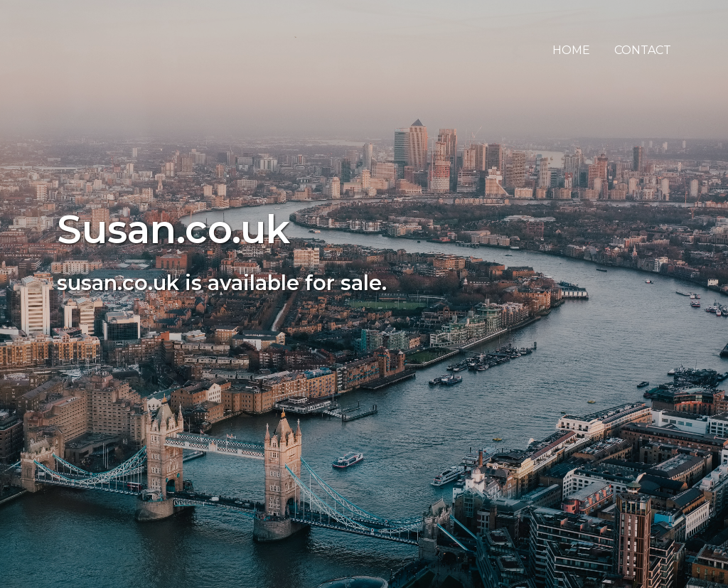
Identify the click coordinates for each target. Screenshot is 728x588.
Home (571, 50)
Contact (643, 50)
